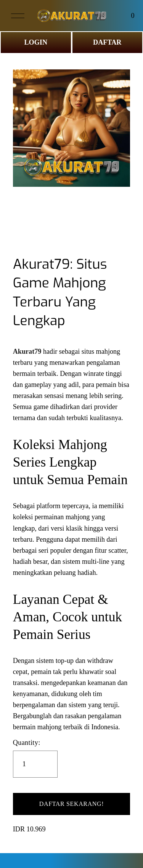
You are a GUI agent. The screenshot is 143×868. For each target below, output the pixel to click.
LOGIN (36, 42)
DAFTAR (107, 42)
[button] (72, 804)
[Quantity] (35, 764)
